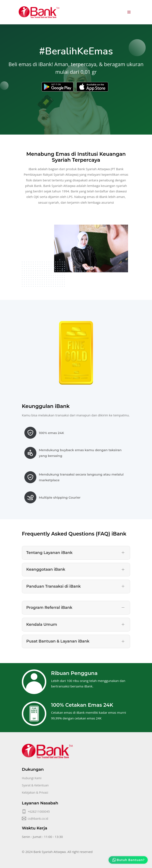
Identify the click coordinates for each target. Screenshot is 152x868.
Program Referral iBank (49, 608)
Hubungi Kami (32, 778)
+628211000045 (39, 812)
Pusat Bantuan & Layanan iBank (58, 641)
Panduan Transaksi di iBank (53, 586)
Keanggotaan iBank (46, 569)
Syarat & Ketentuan (35, 785)
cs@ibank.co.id (38, 819)
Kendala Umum (42, 625)
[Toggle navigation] (129, 12)
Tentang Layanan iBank (49, 553)
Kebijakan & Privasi (35, 792)
